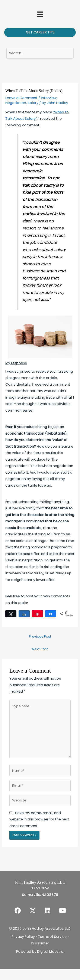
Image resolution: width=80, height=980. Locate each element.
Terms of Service (52, 937)
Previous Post (40, 636)
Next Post (40, 649)
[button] (18, 911)
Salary (33, 103)
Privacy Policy (23, 937)
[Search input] (40, 53)
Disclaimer (40, 943)
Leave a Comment (21, 98)
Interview (49, 98)
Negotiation (16, 103)
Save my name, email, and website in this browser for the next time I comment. (39, 819)
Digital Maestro (50, 952)
